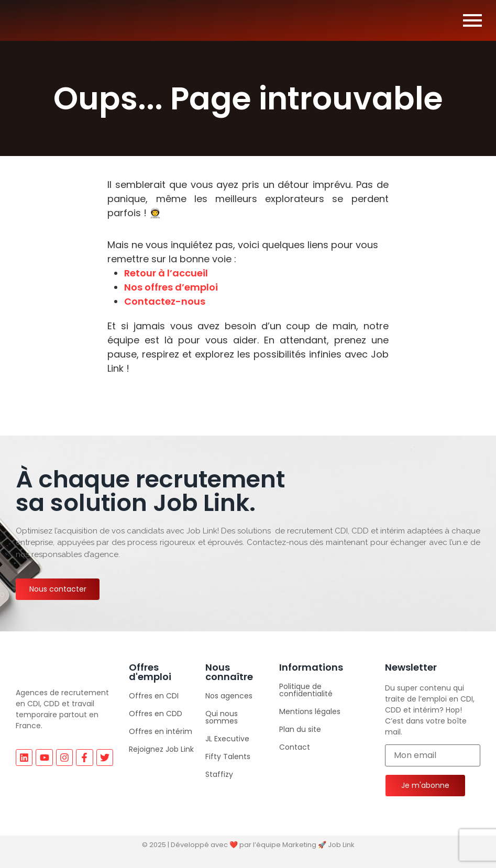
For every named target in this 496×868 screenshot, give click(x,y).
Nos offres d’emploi (171, 287)
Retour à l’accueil (166, 273)
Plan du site (300, 729)
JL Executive (227, 739)
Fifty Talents (228, 756)
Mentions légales (310, 711)
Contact (295, 747)
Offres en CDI (154, 696)
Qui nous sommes (222, 717)
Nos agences (229, 696)
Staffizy (219, 774)
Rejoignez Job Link (161, 749)
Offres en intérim (161, 731)
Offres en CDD (156, 714)
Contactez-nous (165, 301)
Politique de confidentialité (306, 690)
